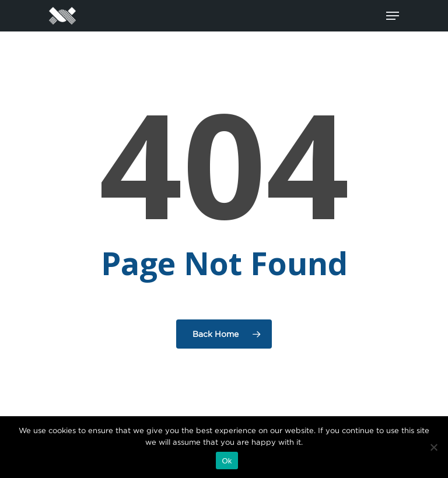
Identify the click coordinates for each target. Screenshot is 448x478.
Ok (227, 461)
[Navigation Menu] (393, 16)
